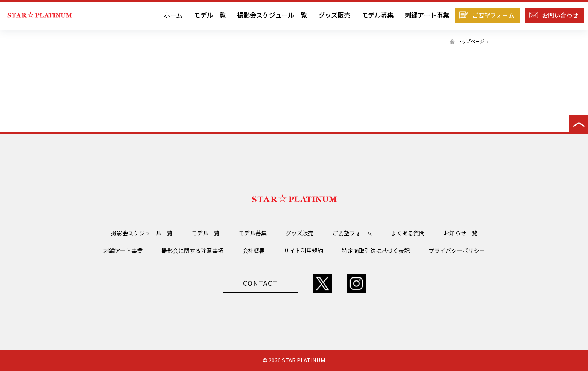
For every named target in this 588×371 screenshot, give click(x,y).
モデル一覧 (210, 15)
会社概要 (254, 251)
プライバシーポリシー (457, 251)
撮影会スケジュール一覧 (272, 15)
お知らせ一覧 (460, 233)
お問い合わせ (560, 15)
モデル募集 (378, 15)
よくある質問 (408, 233)
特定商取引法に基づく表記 (376, 251)
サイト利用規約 (303, 251)
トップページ (471, 41)
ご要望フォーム (493, 15)
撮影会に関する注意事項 (192, 251)
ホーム (173, 15)
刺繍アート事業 (427, 15)
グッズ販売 (334, 15)
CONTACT (260, 283)
